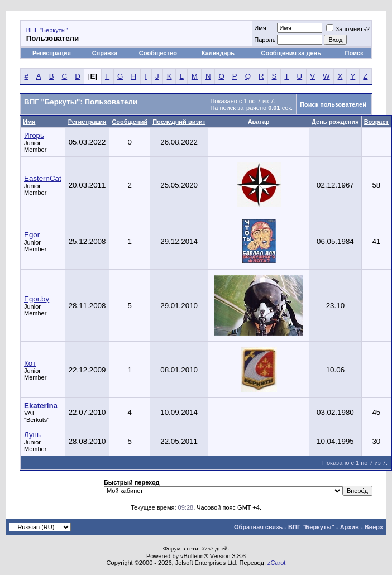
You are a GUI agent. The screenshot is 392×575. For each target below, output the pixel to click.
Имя (260, 28)
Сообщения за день (291, 53)
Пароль (265, 40)
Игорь (34, 135)
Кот (30, 363)
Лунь (32, 435)
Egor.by (37, 299)
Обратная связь (258, 527)
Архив (350, 527)
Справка (105, 53)
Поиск (354, 53)
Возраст (376, 122)
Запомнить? (348, 29)
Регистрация (52, 53)
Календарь (218, 53)
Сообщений (130, 122)
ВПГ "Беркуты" (47, 30)
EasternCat (43, 178)
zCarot (276, 563)
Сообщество (159, 53)
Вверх (374, 527)
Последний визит (179, 122)
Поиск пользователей (333, 104)
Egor (32, 235)
